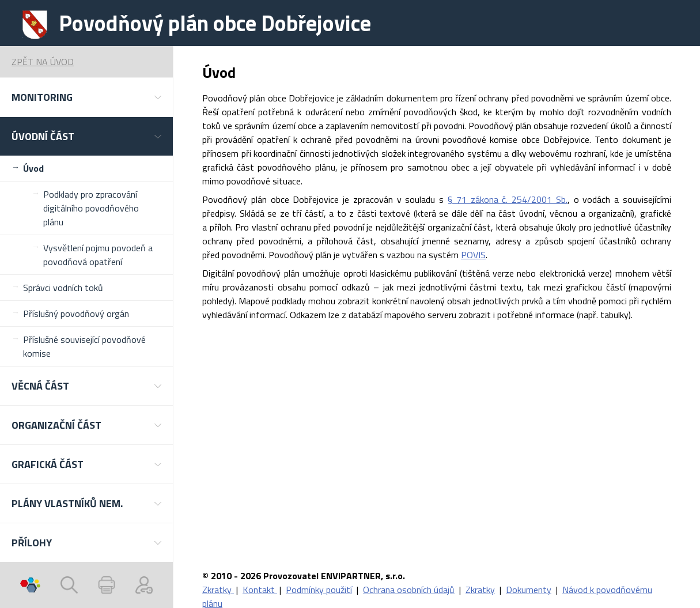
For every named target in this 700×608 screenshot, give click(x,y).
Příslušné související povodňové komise (84, 346)
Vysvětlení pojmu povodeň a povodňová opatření (98, 255)
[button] (86, 97)
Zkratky (218, 590)
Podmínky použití (319, 590)
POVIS (473, 255)
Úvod (33, 168)
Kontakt (260, 590)
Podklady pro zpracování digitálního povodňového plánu (91, 208)
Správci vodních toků (63, 288)
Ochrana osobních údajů (409, 590)
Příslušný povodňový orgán (76, 314)
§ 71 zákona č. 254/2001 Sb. (508, 199)
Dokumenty (529, 590)
